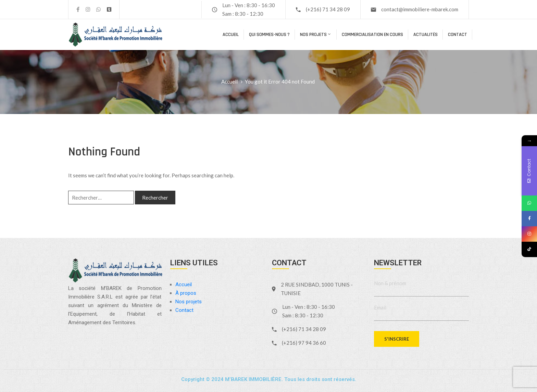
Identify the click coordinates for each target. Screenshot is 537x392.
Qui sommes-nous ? (269, 35)
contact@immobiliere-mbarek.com (420, 9)
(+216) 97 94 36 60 (304, 343)
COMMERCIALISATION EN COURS (372, 35)
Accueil (231, 35)
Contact (458, 35)
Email (380, 307)
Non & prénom (390, 283)
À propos (186, 293)
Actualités (426, 35)
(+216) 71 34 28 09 (328, 9)
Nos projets (316, 35)
